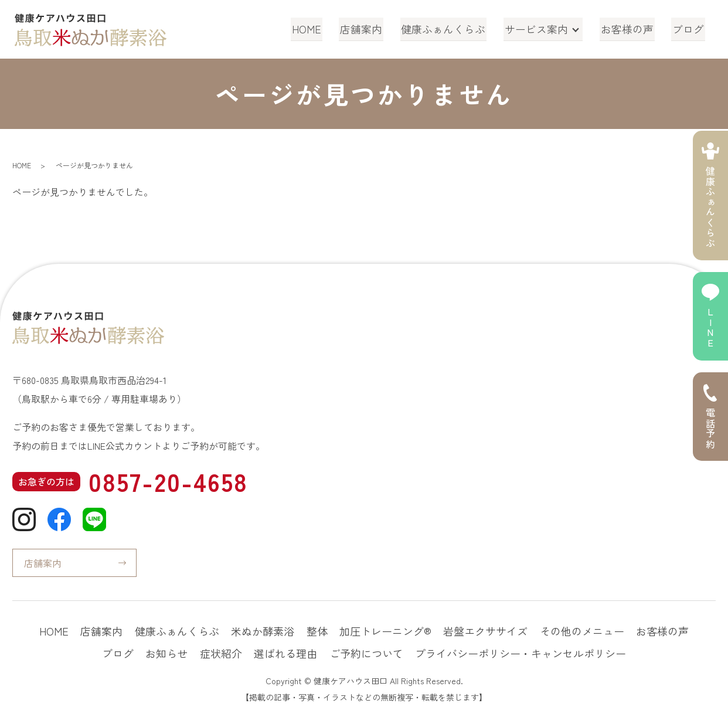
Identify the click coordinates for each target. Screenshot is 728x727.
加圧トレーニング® (385, 631)
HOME (316, 29)
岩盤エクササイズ (485, 631)
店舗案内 (369, 29)
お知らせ (166, 653)
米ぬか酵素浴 (263, 631)
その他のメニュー (582, 631)
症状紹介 (221, 653)
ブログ (689, 29)
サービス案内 (539, 29)
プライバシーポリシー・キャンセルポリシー (521, 653)
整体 (317, 631)
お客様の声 (630, 29)
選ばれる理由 (285, 653)
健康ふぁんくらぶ (448, 29)
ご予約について (366, 653)
